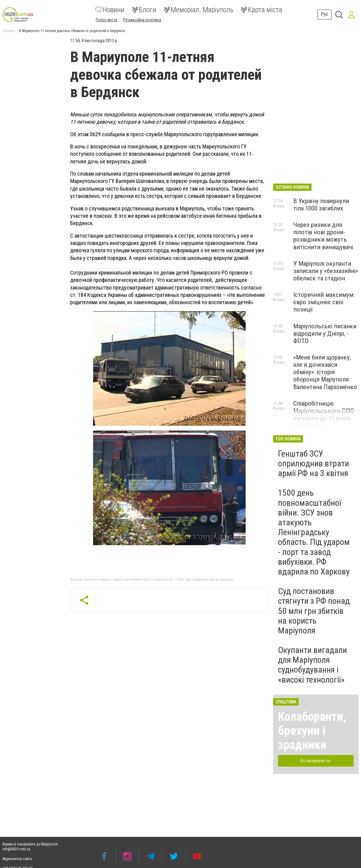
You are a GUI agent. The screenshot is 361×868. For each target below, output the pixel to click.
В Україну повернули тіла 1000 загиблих (321, 205)
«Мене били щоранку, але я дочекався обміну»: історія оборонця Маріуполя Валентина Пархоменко (325, 372)
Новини (110, 10)
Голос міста (106, 20)
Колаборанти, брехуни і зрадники (312, 731)
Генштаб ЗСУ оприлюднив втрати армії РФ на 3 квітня (314, 463)
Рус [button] (325, 14)
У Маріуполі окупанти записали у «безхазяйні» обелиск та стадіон (326, 271)
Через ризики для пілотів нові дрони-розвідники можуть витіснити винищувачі (323, 236)
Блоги (144, 10)
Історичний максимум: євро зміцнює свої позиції (324, 302)
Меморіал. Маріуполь (199, 10)
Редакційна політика (142, 20)
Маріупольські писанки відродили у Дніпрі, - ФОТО (325, 334)
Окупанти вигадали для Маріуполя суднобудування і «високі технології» (312, 665)
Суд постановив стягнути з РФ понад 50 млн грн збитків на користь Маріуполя (314, 611)
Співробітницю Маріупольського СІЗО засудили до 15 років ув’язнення (324, 414)
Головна (9, 31)
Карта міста (262, 10)
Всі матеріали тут (316, 761)
